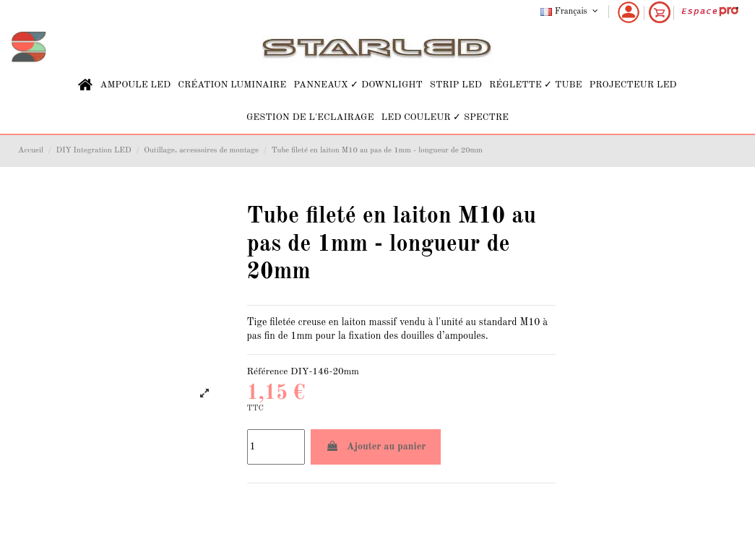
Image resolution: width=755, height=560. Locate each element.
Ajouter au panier (376, 446)
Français (570, 12)
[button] (135, 85)
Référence (268, 372)
